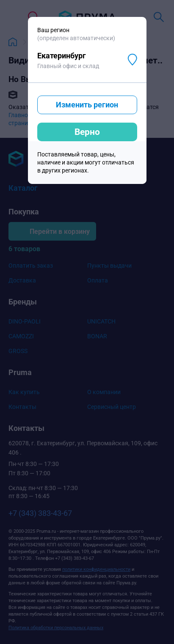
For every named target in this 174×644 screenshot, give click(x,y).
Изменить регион (87, 105)
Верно (87, 132)
